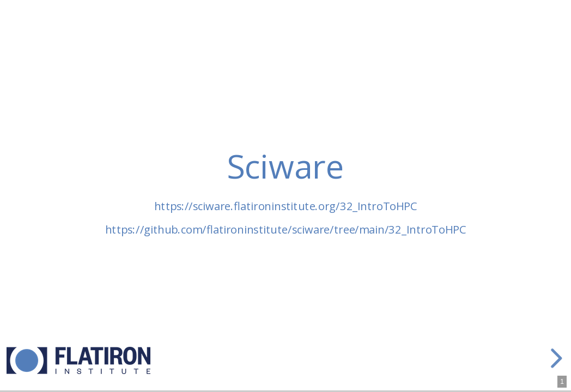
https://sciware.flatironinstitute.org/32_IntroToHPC (286, 206)
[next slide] (555, 358)
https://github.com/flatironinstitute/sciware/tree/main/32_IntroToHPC (285, 229)
